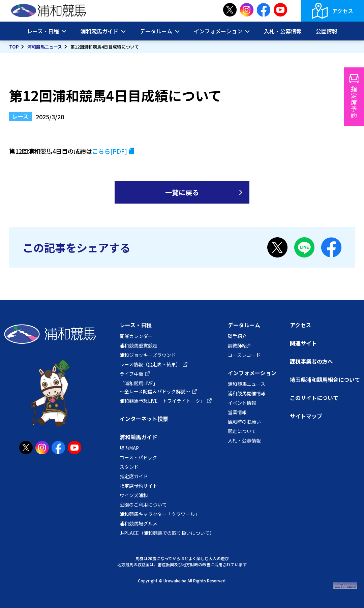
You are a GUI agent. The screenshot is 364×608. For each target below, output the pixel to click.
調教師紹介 (240, 345)
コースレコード (244, 355)
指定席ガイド (134, 476)
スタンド (129, 467)
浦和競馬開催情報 (247, 393)
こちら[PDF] (110, 151)
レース (20, 116)
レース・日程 (43, 31)
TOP (14, 47)
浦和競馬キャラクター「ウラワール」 (160, 514)
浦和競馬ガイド (99, 31)
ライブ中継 (131, 374)
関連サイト (303, 343)
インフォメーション (218, 31)
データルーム (156, 31)
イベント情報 (242, 403)
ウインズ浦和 (134, 495)
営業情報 (237, 412)
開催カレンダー (136, 336)
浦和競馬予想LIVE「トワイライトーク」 (162, 401)
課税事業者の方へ (311, 361)
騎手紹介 (237, 336)
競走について (242, 431)
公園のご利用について (143, 505)
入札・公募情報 (283, 31)
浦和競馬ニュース (45, 47)
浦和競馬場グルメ (139, 523)
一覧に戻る (182, 192)
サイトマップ (306, 416)
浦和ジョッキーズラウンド (148, 355)
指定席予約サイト (139, 486)
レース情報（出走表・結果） (150, 364)
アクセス (343, 11)
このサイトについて (314, 398)
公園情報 (327, 31)
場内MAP (129, 448)
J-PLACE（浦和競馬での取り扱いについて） (167, 533)
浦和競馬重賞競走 (139, 345)
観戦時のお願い (244, 422)
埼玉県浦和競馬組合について (325, 379)
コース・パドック (138, 457)
